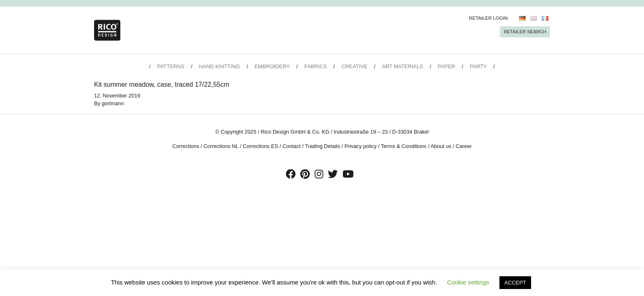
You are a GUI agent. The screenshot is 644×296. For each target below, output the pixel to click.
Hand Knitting (220, 66)
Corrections (185, 146)
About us (441, 146)
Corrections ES (260, 146)
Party (478, 66)
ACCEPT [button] (515, 283)
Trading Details (322, 146)
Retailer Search (525, 32)
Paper (446, 66)
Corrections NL (221, 146)
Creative (354, 66)
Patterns (171, 66)
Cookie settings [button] (468, 282)
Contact (292, 146)
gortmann (113, 103)
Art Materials (402, 66)
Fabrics (316, 66)
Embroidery (272, 66)
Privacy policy (361, 146)
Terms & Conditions (404, 146)
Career (463, 146)
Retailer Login (489, 18)
